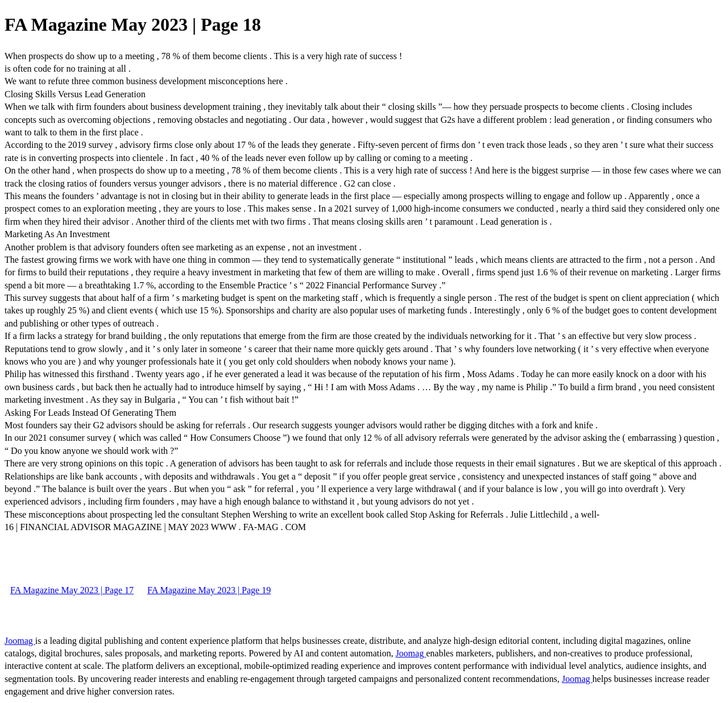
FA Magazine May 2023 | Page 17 (72, 590)
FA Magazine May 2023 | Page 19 (209, 590)
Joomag (20, 641)
